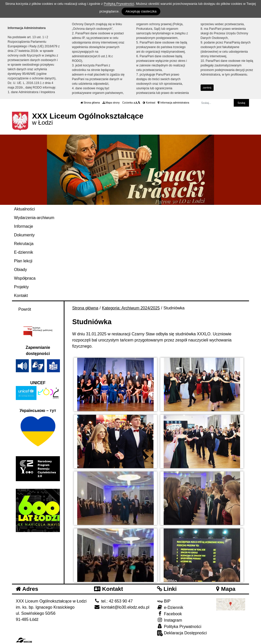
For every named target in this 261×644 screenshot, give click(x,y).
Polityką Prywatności (119, 4)
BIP (164, 601)
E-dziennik (24, 252)
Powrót (25, 309)
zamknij (207, 88)
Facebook (169, 614)
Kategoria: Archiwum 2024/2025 (131, 308)
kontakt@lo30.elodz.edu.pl (122, 607)
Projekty (21, 287)
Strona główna (90, 103)
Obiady (21, 270)
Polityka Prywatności (179, 626)
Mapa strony (111, 103)
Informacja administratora (173, 103)
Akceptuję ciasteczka (141, 11)
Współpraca (25, 278)
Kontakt (21, 296)
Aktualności (24, 209)
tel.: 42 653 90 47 (113, 601)
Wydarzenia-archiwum (34, 218)
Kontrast (149, 103)
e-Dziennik (170, 607)
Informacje (24, 226)
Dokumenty (24, 235)
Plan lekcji (23, 261)
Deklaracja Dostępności (182, 633)
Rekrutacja (24, 244)
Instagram (170, 620)
